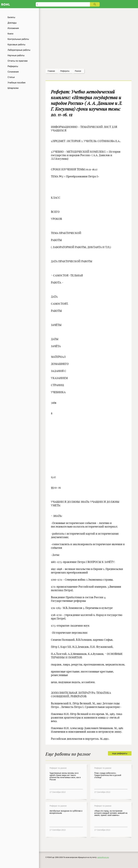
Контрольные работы (18, 39)
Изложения (13, 28)
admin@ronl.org (103, 857)
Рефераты (13, 66)
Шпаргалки (13, 88)
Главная (51, 71)
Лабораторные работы (19, 50)
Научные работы (16, 55)
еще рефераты (120, 753)
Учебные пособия (16, 83)
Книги (10, 34)
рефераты (65, 71)
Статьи (11, 77)
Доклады (12, 23)
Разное (78, 71)
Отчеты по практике (18, 61)
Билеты (11, 17)
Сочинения (13, 72)
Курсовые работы (16, 45)
